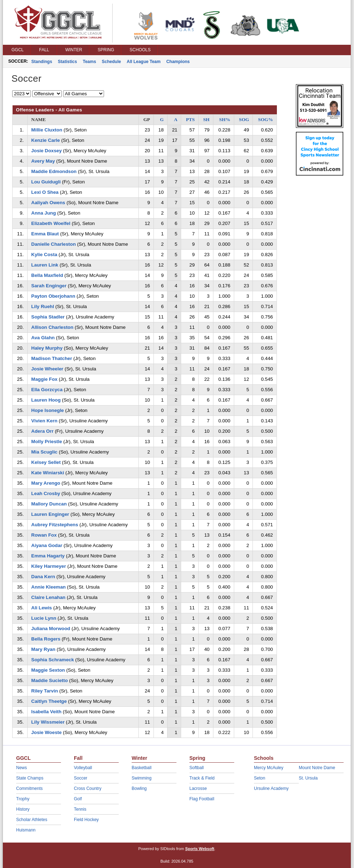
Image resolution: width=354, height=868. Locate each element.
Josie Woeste (46, 732)
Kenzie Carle (46, 140)
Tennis (80, 809)
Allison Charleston (52, 327)
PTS (190, 119)
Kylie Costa (44, 255)
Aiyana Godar (47, 545)
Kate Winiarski (48, 473)
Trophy (23, 799)
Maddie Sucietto (49, 680)
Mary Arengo (46, 483)
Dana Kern (43, 577)
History (23, 809)
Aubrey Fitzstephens (55, 525)
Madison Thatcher (52, 358)
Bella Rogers (46, 639)
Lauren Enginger (50, 514)
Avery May (43, 161)
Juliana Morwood (51, 629)
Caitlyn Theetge (49, 701)
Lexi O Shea (45, 192)
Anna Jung (44, 213)
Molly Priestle (47, 442)
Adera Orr (42, 431)
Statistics (67, 62)
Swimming (141, 778)
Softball (197, 768)
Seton (259, 778)
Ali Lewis (42, 608)
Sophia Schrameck (53, 660)
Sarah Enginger (49, 286)
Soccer (81, 778)
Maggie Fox (44, 379)
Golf (78, 799)
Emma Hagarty (48, 556)
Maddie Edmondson (54, 171)
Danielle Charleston (53, 244)
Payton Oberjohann (53, 296)
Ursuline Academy (271, 788)
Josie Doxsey (46, 151)
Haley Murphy (47, 348)
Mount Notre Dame (317, 768)
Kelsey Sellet (46, 462)
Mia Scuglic (44, 452)
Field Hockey (86, 820)
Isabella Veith (46, 712)
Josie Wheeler (47, 369)
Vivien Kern (44, 421)
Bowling (139, 788)
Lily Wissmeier (48, 722)
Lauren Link (45, 265)
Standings (42, 62)
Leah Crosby (46, 493)
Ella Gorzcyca (47, 390)
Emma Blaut (45, 234)
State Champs (30, 778)
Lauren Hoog (46, 400)
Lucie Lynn (44, 618)
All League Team (143, 62)
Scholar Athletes (32, 820)
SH (206, 119)
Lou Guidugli (46, 182)
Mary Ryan (43, 649)
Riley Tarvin (44, 691)
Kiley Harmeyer (49, 566)
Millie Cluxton (47, 130)
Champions (178, 62)
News (22, 768)
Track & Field (202, 778)
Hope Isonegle (48, 410)
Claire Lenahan (48, 597)
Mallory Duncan (49, 504)
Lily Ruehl (43, 306)
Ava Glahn (43, 338)
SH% (225, 119)
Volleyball (83, 768)
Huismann (26, 830)
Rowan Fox (44, 535)
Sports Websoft (200, 849)
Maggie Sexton (48, 670)
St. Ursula (308, 778)
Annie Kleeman (48, 587)
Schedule (111, 62)
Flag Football (202, 799)
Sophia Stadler (48, 317)
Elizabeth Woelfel (51, 223)
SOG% (266, 119)
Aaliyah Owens (48, 203)
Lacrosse (198, 788)
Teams (89, 62)
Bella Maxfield (47, 275)
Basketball (141, 768)
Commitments (29, 788)
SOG (244, 119)
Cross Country (88, 788)
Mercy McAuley (269, 768)
